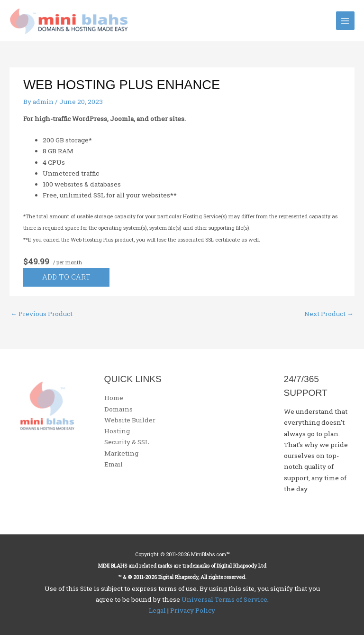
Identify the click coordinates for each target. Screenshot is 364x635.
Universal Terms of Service (224, 599)
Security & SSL (127, 442)
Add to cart (66, 277)
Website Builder (130, 420)
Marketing (121, 453)
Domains (118, 409)
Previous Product (41, 314)
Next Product (329, 314)
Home (114, 398)
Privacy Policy (193, 610)
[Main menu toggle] (345, 21)
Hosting (117, 431)
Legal (157, 610)
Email (114, 464)
